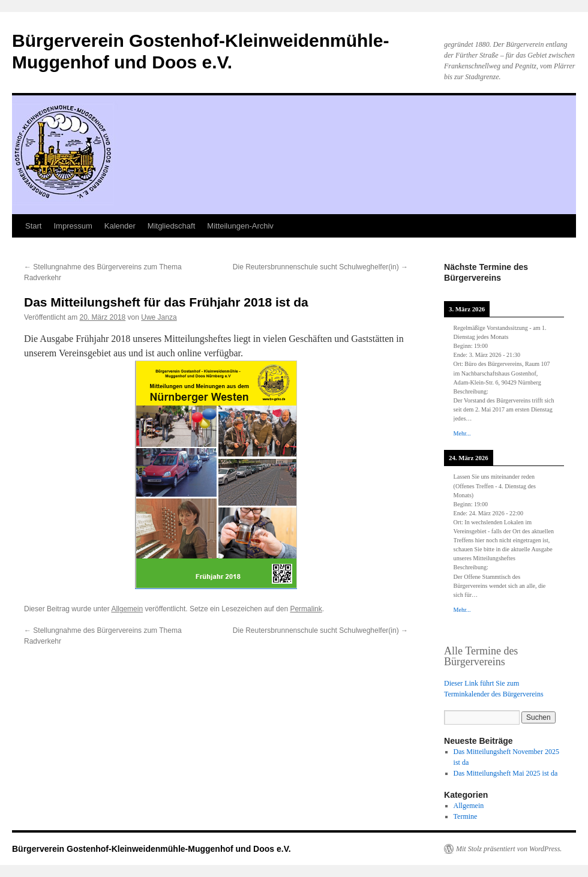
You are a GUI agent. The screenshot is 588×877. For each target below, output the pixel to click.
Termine (466, 816)
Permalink (306, 609)
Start (33, 226)
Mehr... (462, 433)
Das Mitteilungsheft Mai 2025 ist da (506, 773)
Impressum (73, 226)
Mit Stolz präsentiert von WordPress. (509, 849)
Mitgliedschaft (171, 226)
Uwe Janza (159, 317)
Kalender (120, 226)
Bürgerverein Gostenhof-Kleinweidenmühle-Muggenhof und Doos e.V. (151, 849)
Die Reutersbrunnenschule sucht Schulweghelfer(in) (320, 267)
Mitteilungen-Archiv (240, 226)
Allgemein (127, 609)
